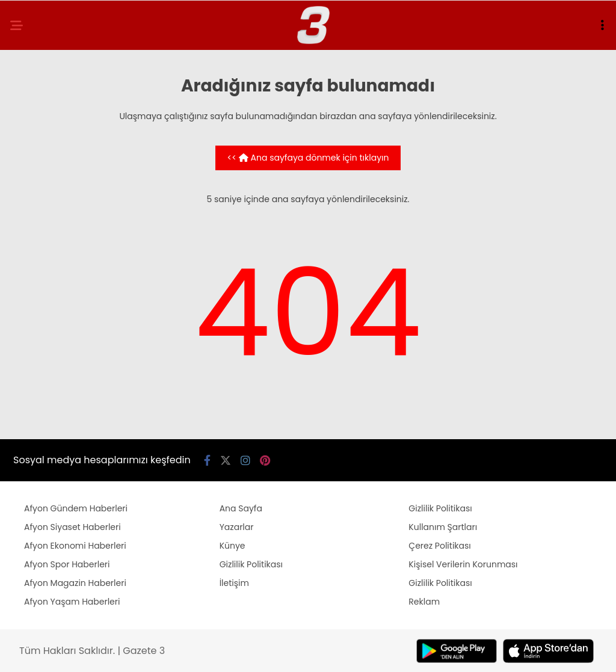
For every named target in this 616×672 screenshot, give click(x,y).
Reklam (424, 602)
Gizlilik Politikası (251, 564)
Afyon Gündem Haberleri (76, 508)
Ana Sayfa (241, 508)
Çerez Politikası (439, 546)
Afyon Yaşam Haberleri (72, 602)
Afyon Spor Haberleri (67, 564)
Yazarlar (237, 527)
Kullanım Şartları (443, 527)
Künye (233, 546)
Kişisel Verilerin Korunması (463, 564)
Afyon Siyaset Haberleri (72, 527)
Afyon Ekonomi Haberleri (75, 546)
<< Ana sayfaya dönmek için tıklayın (308, 158)
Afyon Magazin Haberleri (75, 583)
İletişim (234, 583)
